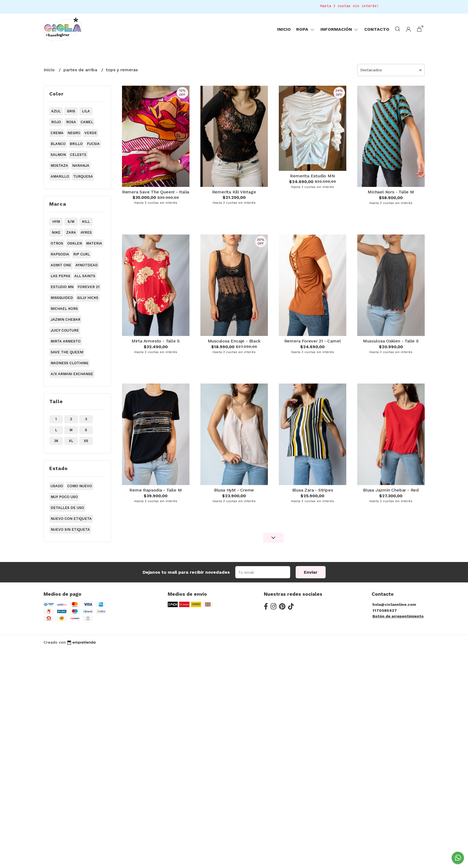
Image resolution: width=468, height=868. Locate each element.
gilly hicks (88, 298)
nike (56, 232)
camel (87, 122)
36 (56, 441)
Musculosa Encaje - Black (234, 341)
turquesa (83, 176)
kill (86, 222)
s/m (71, 222)
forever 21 (88, 287)
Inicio (284, 29)
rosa (71, 122)
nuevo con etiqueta (71, 519)
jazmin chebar (65, 319)
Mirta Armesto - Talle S (156, 341)
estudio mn (62, 287)
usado (57, 486)
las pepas (60, 276)
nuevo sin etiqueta (70, 529)
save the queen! (67, 352)
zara (71, 232)
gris (71, 111)
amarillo (60, 176)
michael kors (64, 309)
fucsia (93, 144)
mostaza (59, 166)
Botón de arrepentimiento (398, 616)
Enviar (311, 572)
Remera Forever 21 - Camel (313, 341)
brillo (76, 144)
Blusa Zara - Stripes (313, 490)
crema (57, 133)
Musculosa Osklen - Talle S (391, 341)
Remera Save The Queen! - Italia (156, 192)
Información (340, 29)
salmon (58, 155)
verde (91, 133)
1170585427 (385, 610)
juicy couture (65, 330)
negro (74, 133)
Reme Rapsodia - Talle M (155, 490)
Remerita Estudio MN (312, 176)
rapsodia (60, 254)
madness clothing (69, 363)
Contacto (377, 29)
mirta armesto (66, 341)
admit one (61, 265)
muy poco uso (64, 497)
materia (94, 243)
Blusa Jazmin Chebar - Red (391, 490)
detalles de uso (67, 508)
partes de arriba (81, 70)
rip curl (82, 254)
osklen (75, 243)
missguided (62, 298)
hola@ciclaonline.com (394, 604)
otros (57, 243)
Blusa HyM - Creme (234, 490)
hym (56, 222)
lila (86, 111)
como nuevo (80, 486)
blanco (58, 144)
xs (86, 441)
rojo (56, 122)
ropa (306, 29)
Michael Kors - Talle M (391, 192)
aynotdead (87, 265)
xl (71, 441)
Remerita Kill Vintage (234, 192)
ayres (86, 232)
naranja (81, 166)
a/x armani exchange (72, 374)
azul (56, 111)
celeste (78, 155)
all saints (85, 276)
